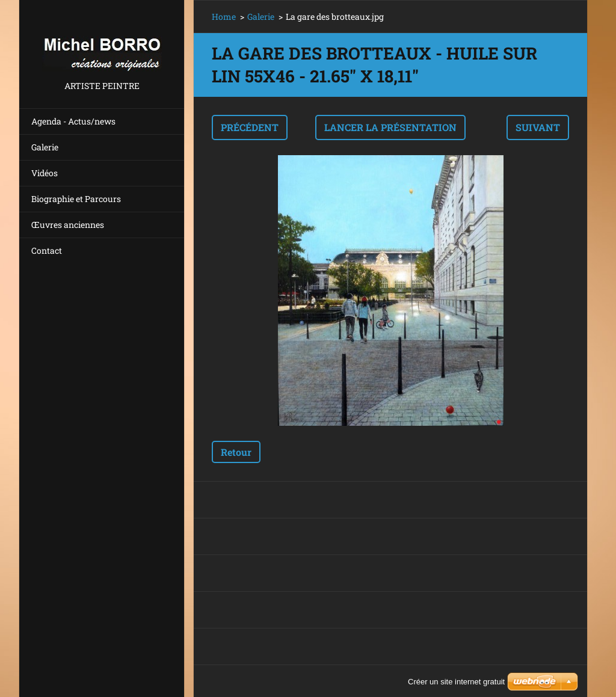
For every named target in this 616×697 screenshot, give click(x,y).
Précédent (250, 127)
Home (224, 17)
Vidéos (45, 173)
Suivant (538, 127)
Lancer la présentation (390, 127)
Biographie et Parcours (76, 199)
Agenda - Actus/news (73, 121)
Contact (47, 250)
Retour (236, 452)
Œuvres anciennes (68, 225)
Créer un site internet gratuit (456, 682)
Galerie (45, 147)
